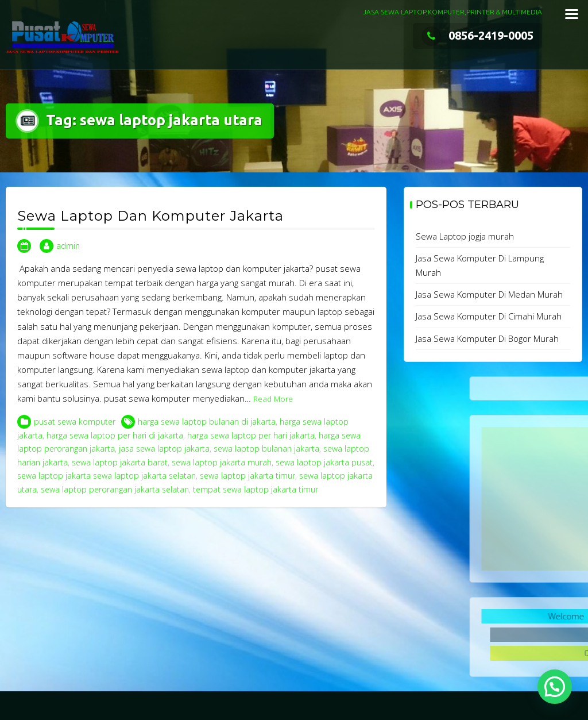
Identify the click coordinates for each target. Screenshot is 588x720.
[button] (555, 687)
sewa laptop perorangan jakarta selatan (115, 489)
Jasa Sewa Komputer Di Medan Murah (489, 294)
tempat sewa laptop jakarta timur (256, 489)
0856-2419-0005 (477, 35)
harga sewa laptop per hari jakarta (251, 435)
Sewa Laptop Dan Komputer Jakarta (150, 216)
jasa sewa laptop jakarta (164, 448)
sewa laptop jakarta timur (247, 475)
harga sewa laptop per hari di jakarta (115, 435)
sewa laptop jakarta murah (222, 462)
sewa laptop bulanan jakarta (266, 448)
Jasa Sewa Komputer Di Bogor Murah (487, 338)
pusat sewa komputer (75, 421)
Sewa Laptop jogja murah (465, 236)
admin (68, 246)
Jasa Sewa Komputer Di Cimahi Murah (489, 316)
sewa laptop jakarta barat (120, 462)
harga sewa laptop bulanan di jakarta (207, 421)
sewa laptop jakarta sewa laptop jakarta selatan (107, 475)
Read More (273, 399)
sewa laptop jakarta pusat (324, 462)
